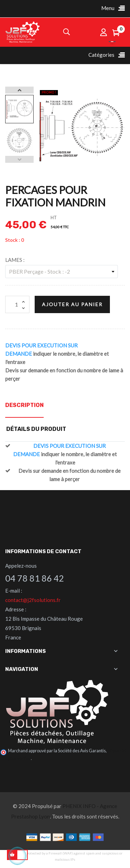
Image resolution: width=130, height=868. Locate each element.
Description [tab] (24, 405)
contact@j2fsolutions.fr (33, 600)
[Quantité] (17, 304)
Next (19, 90)
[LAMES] (62, 272)
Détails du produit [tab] (36, 429)
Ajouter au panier (72, 304)
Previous (19, 159)
